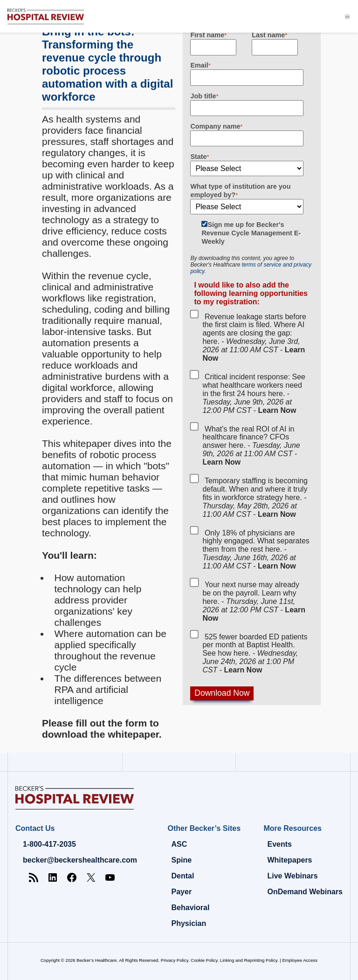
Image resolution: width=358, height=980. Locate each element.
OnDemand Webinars (305, 892)
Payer (182, 892)
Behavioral (191, 908)
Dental (183, 876)
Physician (189, 923)
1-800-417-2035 (49, 844)
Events (279, 844)
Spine (182, 860)
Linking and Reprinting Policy (249, 960)
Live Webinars (292, 876)
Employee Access (300, 960)
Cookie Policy (204, 960)
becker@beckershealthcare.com (80, 860)
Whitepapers (289, 860)
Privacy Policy (175, 960)
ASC (179, 844)
